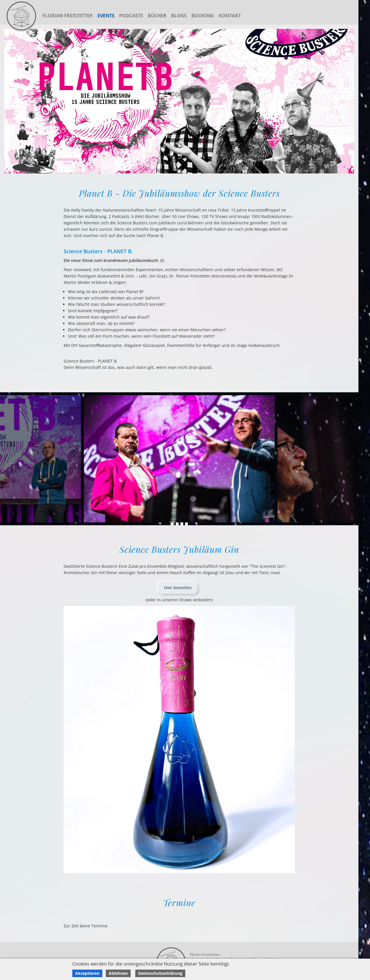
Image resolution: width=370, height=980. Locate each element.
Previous (353, 459)
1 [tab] (179, 171)
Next (6, 459)
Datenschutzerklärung (160, 973)
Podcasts (131, 16)
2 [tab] (177, 524)
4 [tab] (186, 524)
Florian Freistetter (68, 16)
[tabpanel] (179, 101)
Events (106, 16)
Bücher (157, 16)
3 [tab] (182, 524)
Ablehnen (118, 973)
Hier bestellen (178, 588)
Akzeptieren (87, 973)
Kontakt (230, 16)
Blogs (179, 16)
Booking (203, 16)
